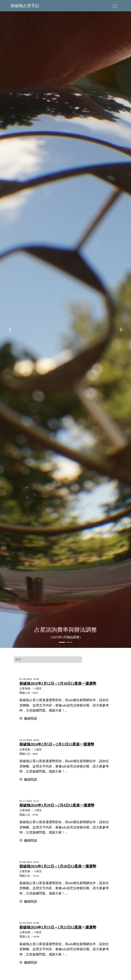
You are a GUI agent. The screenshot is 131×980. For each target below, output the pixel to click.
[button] (10, 329)
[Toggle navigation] (115, 6)
